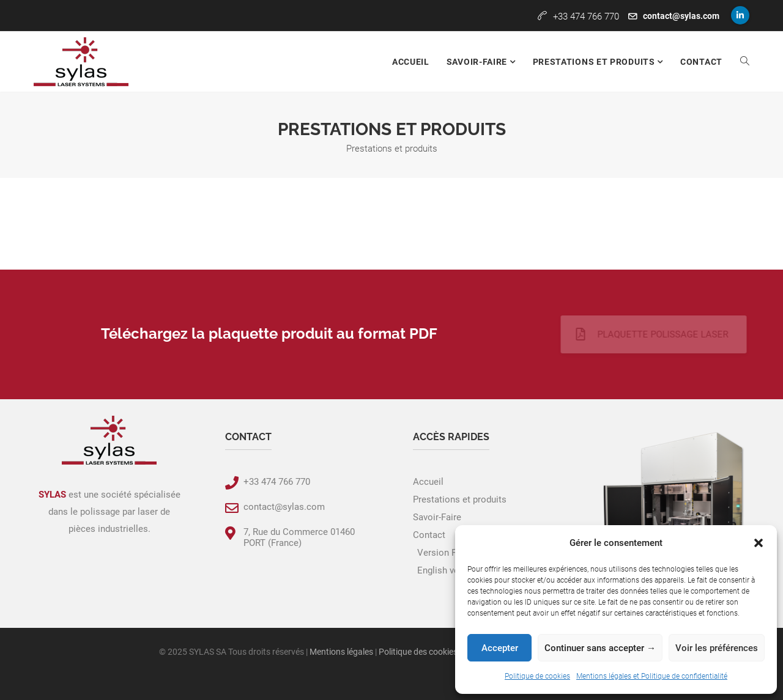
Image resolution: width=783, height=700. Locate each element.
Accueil (411, 62)
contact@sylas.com (681, 16)
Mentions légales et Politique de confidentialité (652, 676)
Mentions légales (341, 652)
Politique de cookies (537, 676)
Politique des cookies (418, 652)
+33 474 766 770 (277, 482)
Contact (701, 62)
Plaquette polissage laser (635, 334)
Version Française (454, 553)
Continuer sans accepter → (600, 648)
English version (448, 570)
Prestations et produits (595, 62)
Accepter (500, 648)
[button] (759, 543)
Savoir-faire (478, 62)
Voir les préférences (717, 648)
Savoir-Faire (437, 517)
